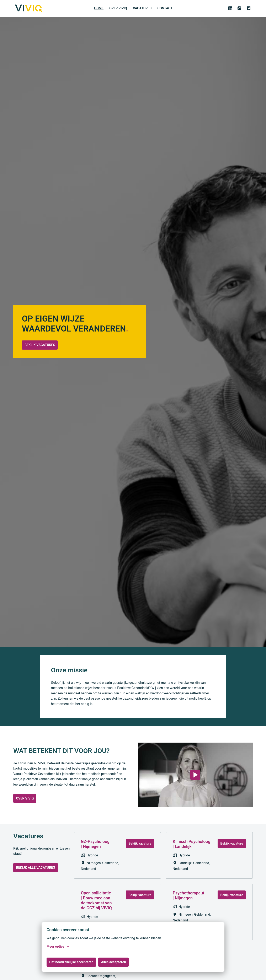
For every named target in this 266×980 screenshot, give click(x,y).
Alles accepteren (113, 962)
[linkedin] (230, 8)
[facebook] (249, 8)
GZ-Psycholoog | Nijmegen (95, 850)
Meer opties (58, 947)
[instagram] (239, 8)
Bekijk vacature (140, 850)
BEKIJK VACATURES (41, 355)
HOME (99, 8)
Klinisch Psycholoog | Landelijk (191, 850)
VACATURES (142, 8)
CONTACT (165, 8)
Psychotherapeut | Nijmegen (188, 902)
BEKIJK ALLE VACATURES (36, 874)
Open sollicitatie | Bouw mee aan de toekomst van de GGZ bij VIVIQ (96, 907)
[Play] (195, 781)
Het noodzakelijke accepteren (71, 962)
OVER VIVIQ (118, 8)
